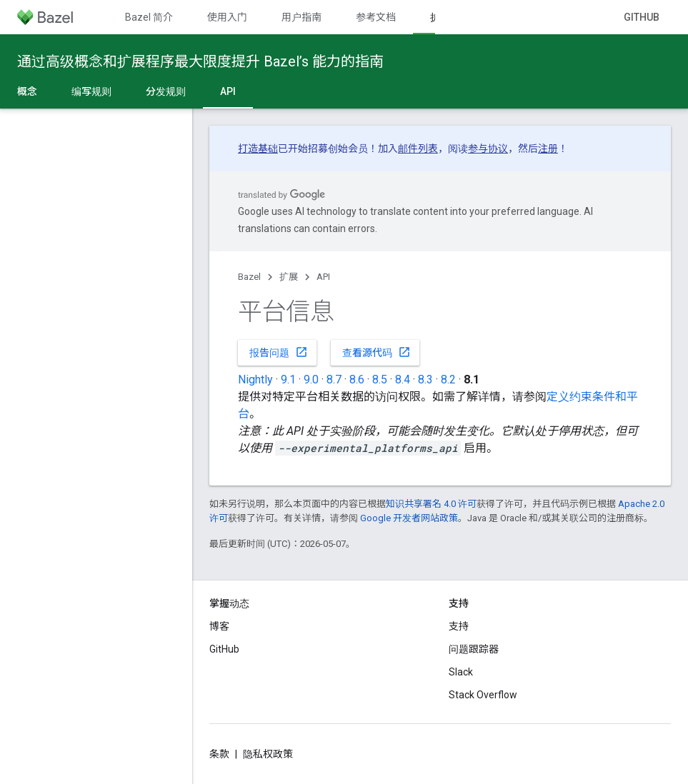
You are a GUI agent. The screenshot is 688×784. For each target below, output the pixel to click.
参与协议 (488, 149)
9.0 (311, 380)
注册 (548, 149)
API (323, 277)
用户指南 (301, 17)
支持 (459, 626)
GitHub (642, 17)
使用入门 (227, 17)
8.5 (380, 380)
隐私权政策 (268, 754)
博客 (219, 626)
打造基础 (258, 149)
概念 (27, 91)
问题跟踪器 (474, 649)
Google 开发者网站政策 (409, 518)
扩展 (289, 277)
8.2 (448, 380)
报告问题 (279, 352)
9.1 (288, 380)
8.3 (425, 380)
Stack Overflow (483, 695)
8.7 (334, 380)
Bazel (249, 277)
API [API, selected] (228, 91)
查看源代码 (377, 352)
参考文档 (376, 17)
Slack (461, 672)
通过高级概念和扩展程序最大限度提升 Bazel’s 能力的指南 (200, 61)
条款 (219, 754)
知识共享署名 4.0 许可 (431, 504)
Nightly (255, 380)
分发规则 (166, 91)
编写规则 (91, 91)
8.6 (357, 380)
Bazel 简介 (149, 17)
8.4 (403, 380)
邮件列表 (418, 149)
